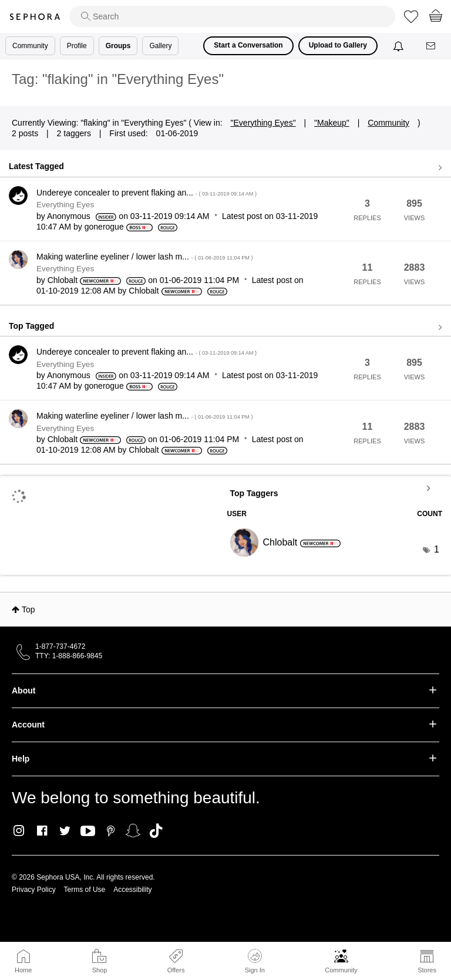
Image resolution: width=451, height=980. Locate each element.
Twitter (65, 831)
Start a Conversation (248, 45)
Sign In (255, 961)
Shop (100, 970)
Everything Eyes (65, 205)
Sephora (35, 17)
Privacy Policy (34, 890)
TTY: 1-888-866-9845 (69, 656)
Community (341, 970)
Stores (427, 970)
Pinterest (111, 831)
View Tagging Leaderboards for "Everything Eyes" (335, 488)
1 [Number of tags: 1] (437, 549)
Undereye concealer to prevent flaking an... (147, 193)
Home (23, 970)
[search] (232, 16)
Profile (77, 46)
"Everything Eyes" (263, 123)
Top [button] (28, 609)
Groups (118, 46)
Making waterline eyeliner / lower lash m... (144, 257)
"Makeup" (332, 123)
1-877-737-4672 (60, 646)
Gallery (160, 46)
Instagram (19, 831)
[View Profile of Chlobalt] (63, 280)
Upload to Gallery (338, 45)
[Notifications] (400, 46)
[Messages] (432, 46)
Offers (176, 970)
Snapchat (133, 831)
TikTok (156, 831)
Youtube (88, 831)
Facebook (42, 831)
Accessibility (132, 890)
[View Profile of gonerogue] (104, 227)
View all (225, 168)
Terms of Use (85, 890)
